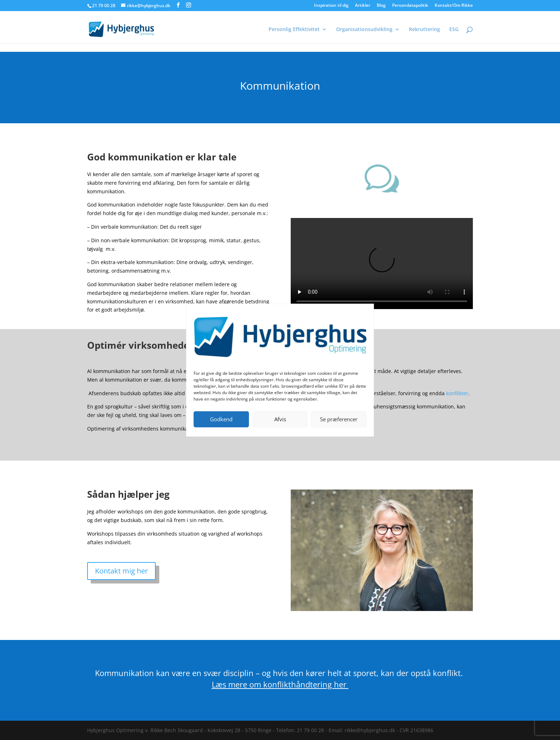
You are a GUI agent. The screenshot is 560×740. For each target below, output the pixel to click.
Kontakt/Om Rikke (454, 6)
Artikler (363, 6)
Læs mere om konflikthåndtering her (280, 684)
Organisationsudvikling (364, 30)
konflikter (457, 393)
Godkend (221, 419)
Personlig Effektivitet (294, 30)
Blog (381, 6)
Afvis (280, 419)
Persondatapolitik (410, 6)
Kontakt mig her (121, 571)
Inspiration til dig (331, 6)
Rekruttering (424, 30)
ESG (454, 30)
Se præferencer (339, 419)
